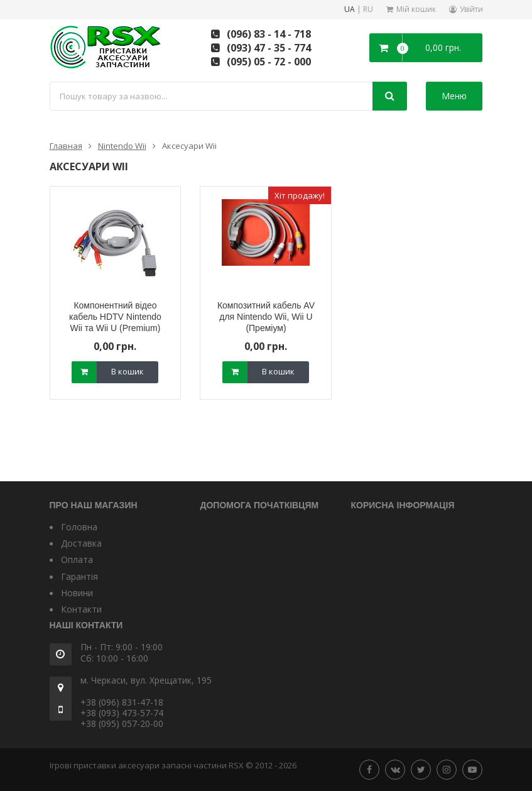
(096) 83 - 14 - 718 (269, 34)
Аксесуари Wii (189, 146)
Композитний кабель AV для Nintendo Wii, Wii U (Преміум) (266, 317)
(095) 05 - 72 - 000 (269, 62)
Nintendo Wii (122, 146)
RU (368, 10)
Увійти (471, 9)
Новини (77, 593)
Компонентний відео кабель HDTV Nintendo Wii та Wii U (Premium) (115, 317)
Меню (454, 96)
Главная (66, 146)
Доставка (81, 543)
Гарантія (79, 576)
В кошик (128, 371)
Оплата (77, 559)
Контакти (81, 609)
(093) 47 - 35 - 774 (269, 48)
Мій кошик (416, 9)
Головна (79, 527)
